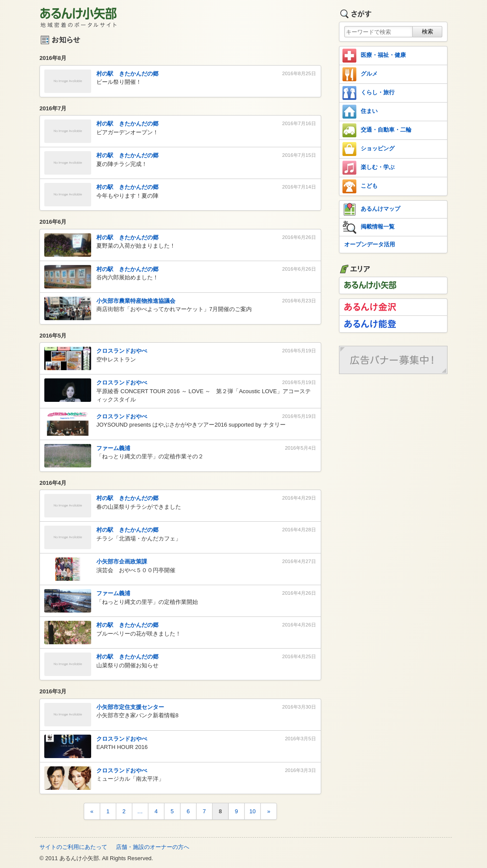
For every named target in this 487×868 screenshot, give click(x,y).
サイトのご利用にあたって (73, 847)
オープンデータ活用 (370, 244)
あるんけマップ (371, 209)
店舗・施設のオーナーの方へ (153, 847)
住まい (360, 112)
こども (360, 186)
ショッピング (369, 149)
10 (253, 811)
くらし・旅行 (369, 93)
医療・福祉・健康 (374, 56)
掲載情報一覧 (369, 227)
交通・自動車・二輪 (377, 130)
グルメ (360, 74)
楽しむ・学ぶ (369, 168)
